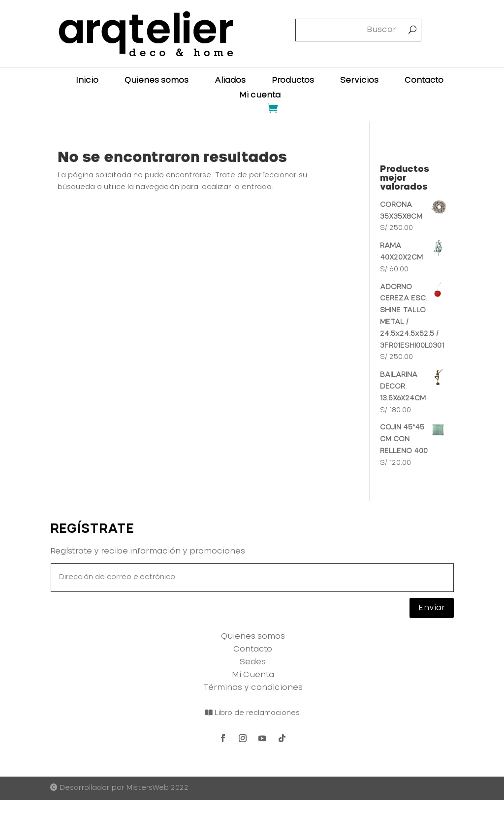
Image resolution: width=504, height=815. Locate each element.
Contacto (424, 81)
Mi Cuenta (253, 675)
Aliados (230, 81)
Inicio (87, 81)
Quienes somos (157, 81)
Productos (293, 81)
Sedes (253, 662)
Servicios (359, 81)
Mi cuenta (260, 95)
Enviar (432, 608)
